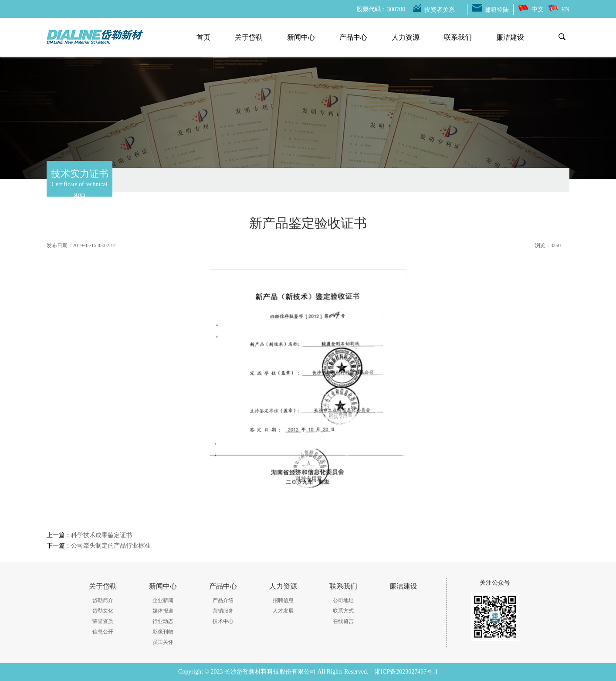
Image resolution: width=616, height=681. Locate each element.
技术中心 (223, 621)
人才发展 (283, 611)
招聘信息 (283, 600)
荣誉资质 (103, 621)
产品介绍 (223, 600)
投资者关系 (440, 10)
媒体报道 (163, 611)
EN (565, 9)
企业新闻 (163, 600)
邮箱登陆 (497, 10)
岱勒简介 (103, 600)
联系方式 (343, 611)
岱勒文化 (103, 611)
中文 (538, 9)
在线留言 (343, 621)
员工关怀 (163, 642)
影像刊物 (163, 632)
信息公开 (103, 632)
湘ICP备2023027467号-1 (406, 672)
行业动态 (163, 621)
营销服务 (223, 611)
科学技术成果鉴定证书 (102, 535)
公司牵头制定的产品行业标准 (111, 546)
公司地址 (343, 600)
